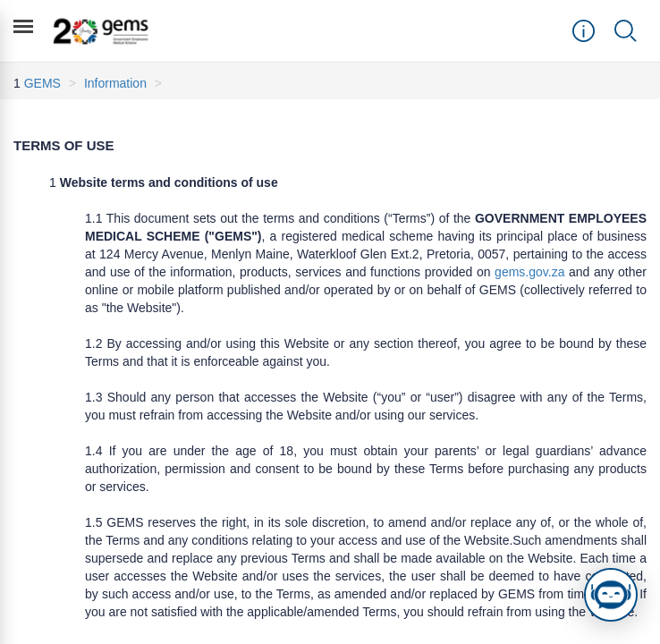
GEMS (42, 83)
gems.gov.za (529, 272)
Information (115, 83)
